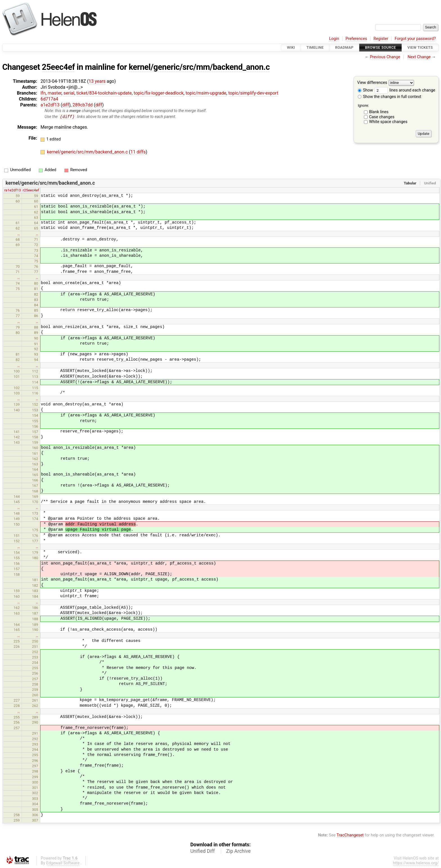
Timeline (315, 47)
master (54, 93)
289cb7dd (83, 105)
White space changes (388, 122)
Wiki (291, 47)
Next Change (419, 57)
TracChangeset (350, 835)
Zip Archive (238, 851)
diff (66, 105)
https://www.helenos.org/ (416, 863)
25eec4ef (58, 67)
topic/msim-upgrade (206, 93)
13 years (97, 81)
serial (69, 93)
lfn (43, 93)
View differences (372, 83)
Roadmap (344, 47)
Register (381, 39)
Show (365, 90)
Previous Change (385, 57)
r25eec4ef (31, 190)
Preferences (356, 39)
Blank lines (379, 112)
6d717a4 (49, 99)
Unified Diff (203, 851)
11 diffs (138, 152)
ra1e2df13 (13, 190)
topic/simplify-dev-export (253, 93)
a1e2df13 (50, 105)
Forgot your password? (415, 39)
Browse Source (381, 47)
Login (334, 39)
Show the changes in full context (390, 97)
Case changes (382, 117)
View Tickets (420, 47)
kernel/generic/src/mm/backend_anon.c (199, 67)
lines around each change (405, 90)
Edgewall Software (63, 863)
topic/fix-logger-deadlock (158, 93)
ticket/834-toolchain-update (104, 93)
